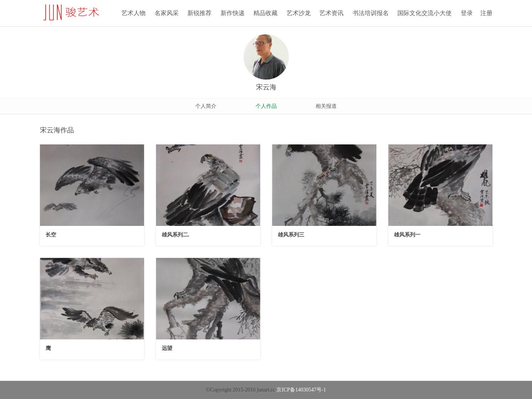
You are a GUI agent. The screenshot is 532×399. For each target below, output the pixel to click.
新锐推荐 (199, 13)
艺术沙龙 (299, 13)
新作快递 (233, 13)
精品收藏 (265, 13)
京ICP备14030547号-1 (301, 390)
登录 (467, 13)
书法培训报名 (371, 13)
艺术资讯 (331, 13)
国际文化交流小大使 (425, 13)
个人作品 (266, 106)
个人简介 (206, 106)
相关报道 (326, 106)
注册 (486, 13)
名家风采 (167, 13)
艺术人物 (133, 13)
